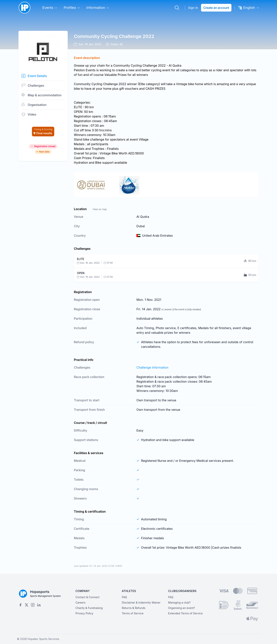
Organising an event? (181, 608)
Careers (80, 602)
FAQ (124, 597)
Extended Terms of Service (185, 613)
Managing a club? (179, 602)
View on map (100, 209)
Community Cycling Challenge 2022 (114, 36)
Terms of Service (133, 613)
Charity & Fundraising (89, 608)
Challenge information (152, 367)
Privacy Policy (84, 613)
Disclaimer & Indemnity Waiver (141, 602)
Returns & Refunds (134, 608)
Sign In (193, 8)
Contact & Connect (87, 597)
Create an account (216, 8)
